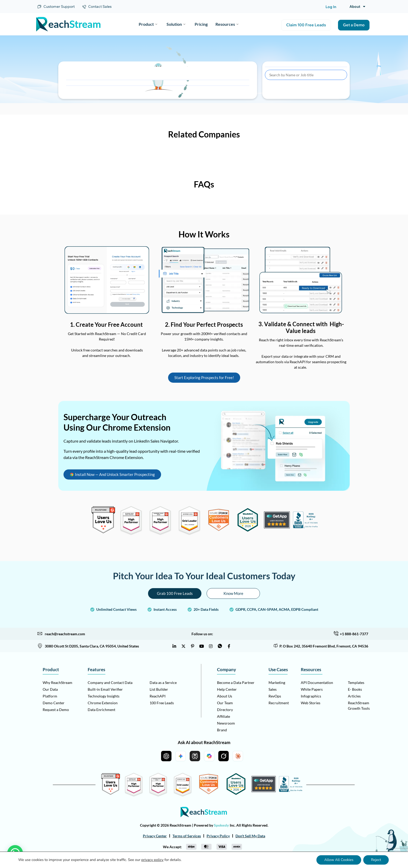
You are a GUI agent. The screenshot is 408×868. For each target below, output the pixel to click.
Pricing (201, 24)
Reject (376, 860)
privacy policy (152, 860)
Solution (176, 24)
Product (148, 24)
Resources (227, 24)
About (357, 7)
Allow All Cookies (339, 860)
